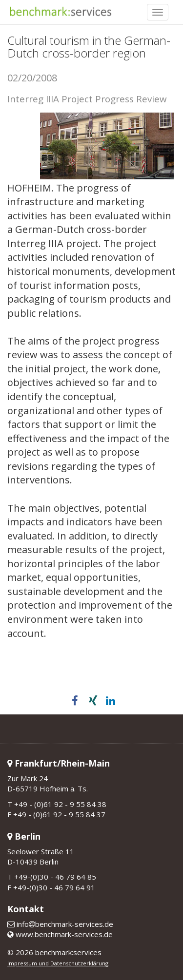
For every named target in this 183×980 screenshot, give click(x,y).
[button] (74, 701)
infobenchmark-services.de (60, 924)
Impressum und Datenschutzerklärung (58, 963)
